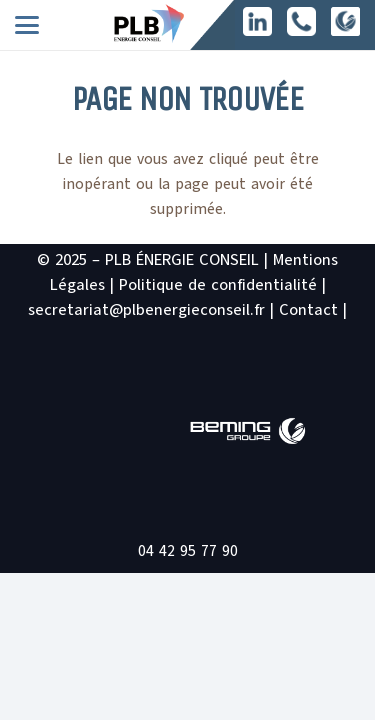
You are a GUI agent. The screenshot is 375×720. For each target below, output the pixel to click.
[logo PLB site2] (148, 24)
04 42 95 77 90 (188, 551)
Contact (308, 310)
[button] (27, 25)
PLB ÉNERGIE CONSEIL (182, 260)
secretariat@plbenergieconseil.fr (146, 310)
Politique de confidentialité (218, 285)
